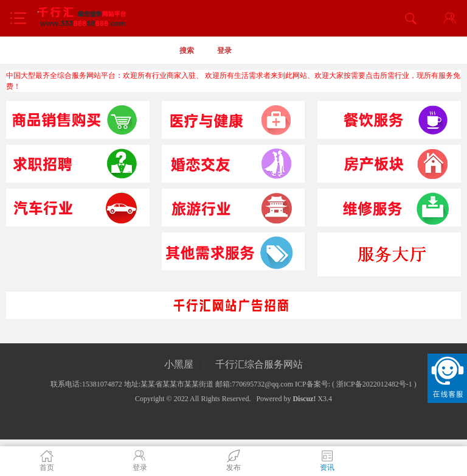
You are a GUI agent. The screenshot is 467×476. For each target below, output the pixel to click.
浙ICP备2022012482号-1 (374, 384)
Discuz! (304, 399)
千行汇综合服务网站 (259, 364)
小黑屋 (179, 364)
